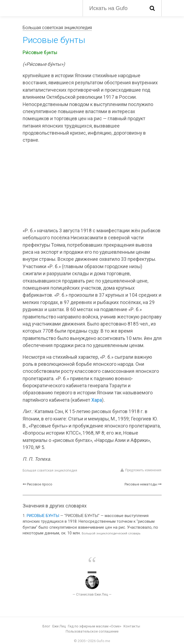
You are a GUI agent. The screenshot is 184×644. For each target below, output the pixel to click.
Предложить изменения (141, 470)
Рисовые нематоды (141, 484)
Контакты (132, 626)
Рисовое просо (40, 484)
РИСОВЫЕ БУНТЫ (43, 516)
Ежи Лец (59, 626)
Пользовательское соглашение (92, 631)
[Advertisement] (92, 186)
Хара (97, 400)
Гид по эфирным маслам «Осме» (95, 626)
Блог (46, 626)
